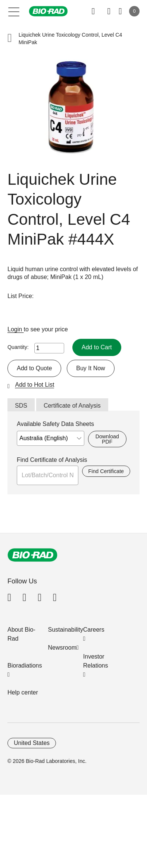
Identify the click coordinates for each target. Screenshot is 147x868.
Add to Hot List (35, 385)
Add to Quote (34, 368)
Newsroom (62, 648)
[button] (10, 39)
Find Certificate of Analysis (52, 460)
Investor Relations (96, 661)
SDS (21, 406)
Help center (23, 692)
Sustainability (66, 630)
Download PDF (107, 439)
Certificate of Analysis (72, 406)
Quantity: (18, 347)
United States (32, 743)
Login (16, 329)
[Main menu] (14, 11)
